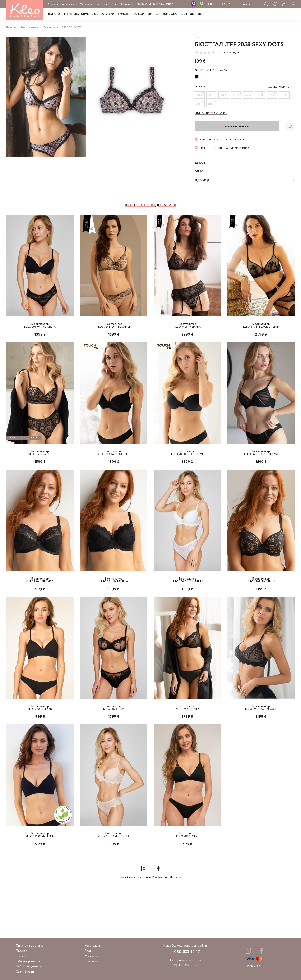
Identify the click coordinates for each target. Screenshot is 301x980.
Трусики (124, 14)
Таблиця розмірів (28, 961)
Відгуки (21, 956)
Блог (98, 4)
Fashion (200, 38)
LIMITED (153, 14)
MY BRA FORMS (76, 14)
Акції (115, 4)
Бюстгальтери (103, 14)
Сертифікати (25, 972)
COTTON (188, 14)
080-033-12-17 (218, 4)
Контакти (127, 4)
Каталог (55, 14)
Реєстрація (92, 946)
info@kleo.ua (188, 966)
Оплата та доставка (61, 4)
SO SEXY (139, 14)
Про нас (21, 951)
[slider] (205, 53)
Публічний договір (29, 967)
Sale (106, 4)
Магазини (86, 4)
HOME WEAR (170, 14)
